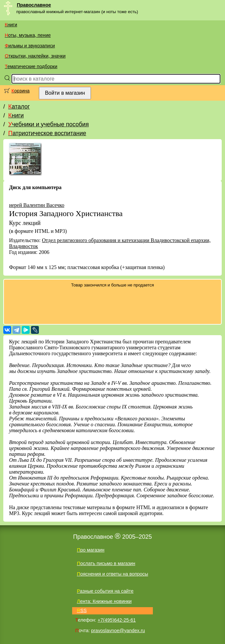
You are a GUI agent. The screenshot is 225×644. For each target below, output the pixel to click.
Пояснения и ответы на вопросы (112, 574)
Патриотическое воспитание (47, 133)
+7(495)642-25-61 (117, 620)
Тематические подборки (31, 66)
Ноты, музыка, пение (28, 35)
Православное (34, 5)
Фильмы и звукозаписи (30, 46)
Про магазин (91, 550)
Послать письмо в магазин (106, 563)
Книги (11, 25)
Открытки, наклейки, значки (35, 56)
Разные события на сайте (105, 591)
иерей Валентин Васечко (37, 205)
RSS (82, 610)
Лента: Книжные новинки (104, 601)
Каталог (19, 107)
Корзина (21, 91)
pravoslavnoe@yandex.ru (118, 631)
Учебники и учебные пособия (48, 124)
